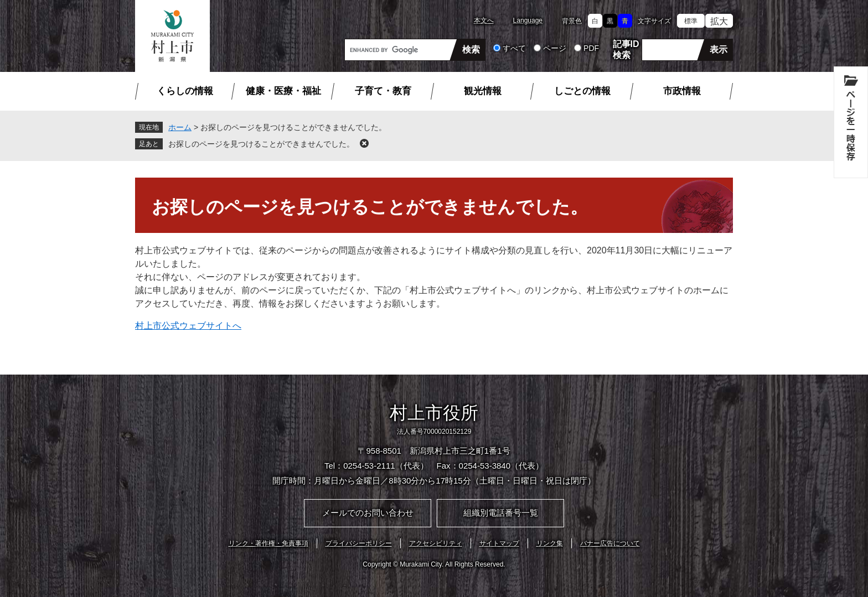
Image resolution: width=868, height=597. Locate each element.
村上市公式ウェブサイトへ (188, 326)
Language (528, 20)
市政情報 (682, 91)
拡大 (719, 21)
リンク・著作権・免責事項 (268, 543)
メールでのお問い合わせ (368, 513)
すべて (514, 48)
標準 (691, 21)
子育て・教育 (383, 91)
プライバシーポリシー (359, 543)
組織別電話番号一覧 (501, 513)
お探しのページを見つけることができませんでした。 (261, 144)
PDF (591, 48)
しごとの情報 (582, 91)
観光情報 (483, 91)
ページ (555, 48)
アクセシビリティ (436, 543)
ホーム (180, 127)
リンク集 (550, 543)
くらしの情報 (185, 91)
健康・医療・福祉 (283, 91)
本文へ (484, 20)
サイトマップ (499, 543)
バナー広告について (610, 543)
